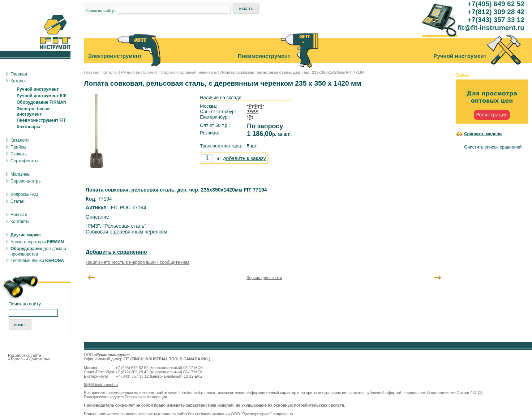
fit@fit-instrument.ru (101, 385)
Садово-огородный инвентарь (189, 72)
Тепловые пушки (37, 261)
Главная (92, 72)
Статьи (18, 201)
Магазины (20, 174)
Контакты (20, 222)
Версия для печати (264, 278)
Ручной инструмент (139, 72)
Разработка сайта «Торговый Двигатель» (29, 357)
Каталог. (110, 72)
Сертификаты (24, 161)
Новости (19, 215)
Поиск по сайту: (100, 10)
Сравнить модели (483, 134)
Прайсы (18, 147)
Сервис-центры (26, 181)
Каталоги (20, 140)
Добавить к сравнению (116, 252)
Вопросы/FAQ (24, 194)
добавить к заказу (244, 158)
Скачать (19, 154)
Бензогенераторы (37, 242)
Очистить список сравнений (493, 147)
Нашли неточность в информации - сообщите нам (138, 262)
